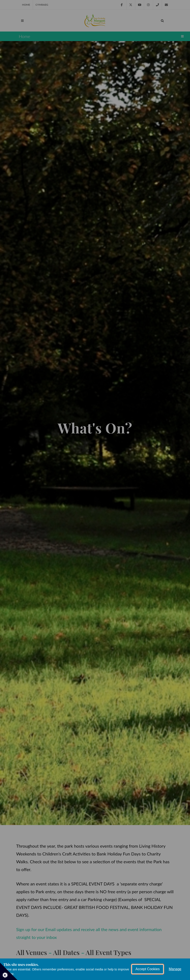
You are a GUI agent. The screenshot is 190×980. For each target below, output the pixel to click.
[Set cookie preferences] (9, 971)
